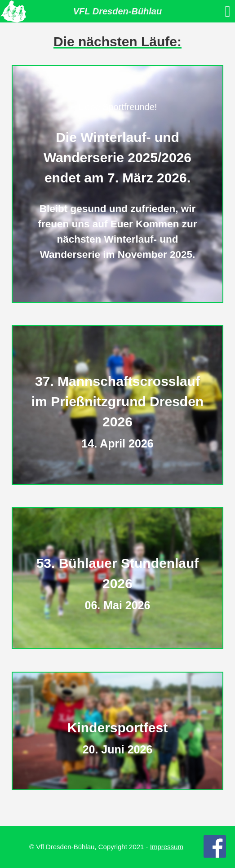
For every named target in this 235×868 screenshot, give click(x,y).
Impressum (167, 847)
